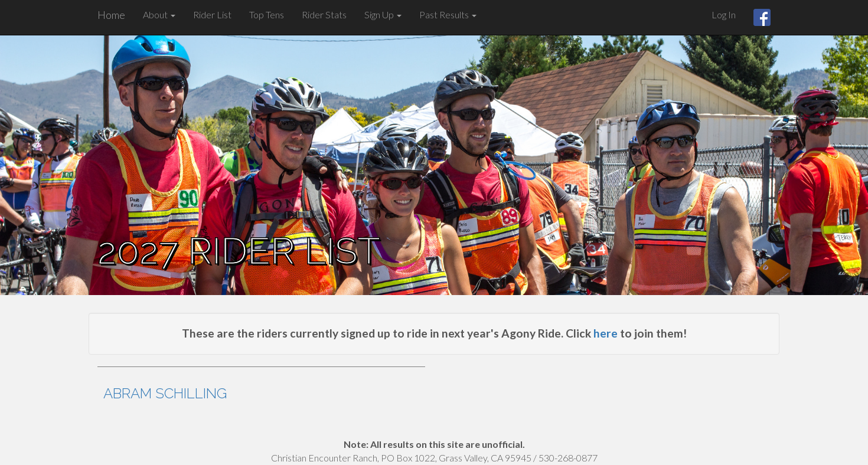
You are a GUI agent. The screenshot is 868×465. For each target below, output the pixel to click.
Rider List (212, 14)
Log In (724, 14)
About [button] (159, 14)
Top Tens (267, 14)
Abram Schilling (165, 393)
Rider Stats (324, 14)
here (606, 333)
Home (111, 15)
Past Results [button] (448, 14)
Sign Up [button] (383, 14)
